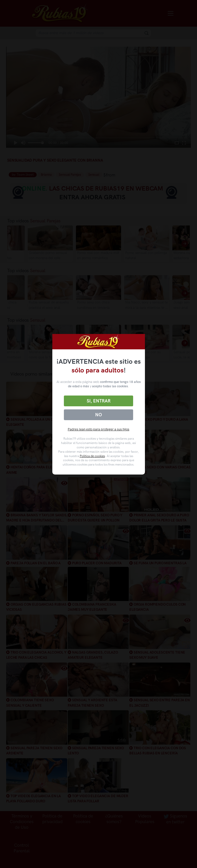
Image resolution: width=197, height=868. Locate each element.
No (98, 415)
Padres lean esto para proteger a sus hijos (98, 429)
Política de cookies (92, 456)
